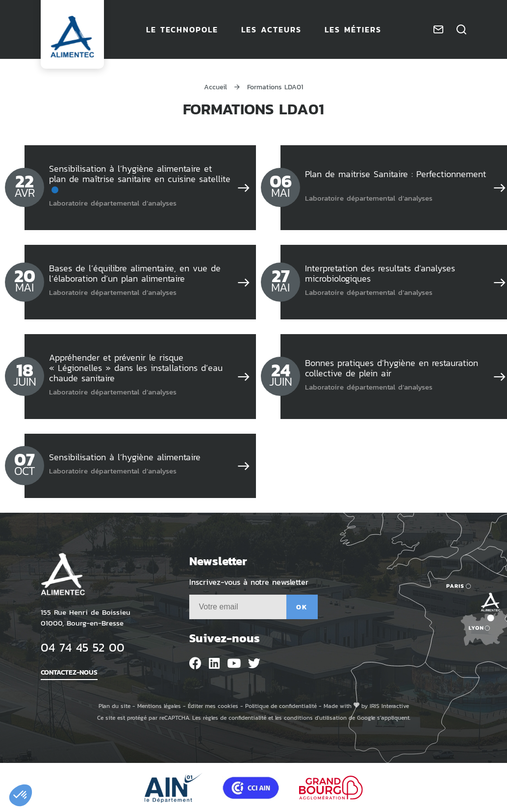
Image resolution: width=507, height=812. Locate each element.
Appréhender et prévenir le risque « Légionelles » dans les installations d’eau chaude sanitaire (136, 367)
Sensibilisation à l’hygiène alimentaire (125, 457)
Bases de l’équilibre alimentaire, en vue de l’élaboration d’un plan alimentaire (135, 273)
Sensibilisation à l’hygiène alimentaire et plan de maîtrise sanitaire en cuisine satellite (140, 173)
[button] (21, 795)
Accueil (215, 87)
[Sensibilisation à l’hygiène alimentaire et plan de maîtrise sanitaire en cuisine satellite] (244, 187)
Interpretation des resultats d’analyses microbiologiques (380, 273)
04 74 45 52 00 (83, 647)
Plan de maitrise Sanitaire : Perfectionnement (395, 174)
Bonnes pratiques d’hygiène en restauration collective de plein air (392, 368)
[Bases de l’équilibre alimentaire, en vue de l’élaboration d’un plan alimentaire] (244, 282)
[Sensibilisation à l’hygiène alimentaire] (244, 466)
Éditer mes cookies (213, 706)
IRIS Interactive (389, 706)
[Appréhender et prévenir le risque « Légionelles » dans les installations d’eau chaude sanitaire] (244, 376)
